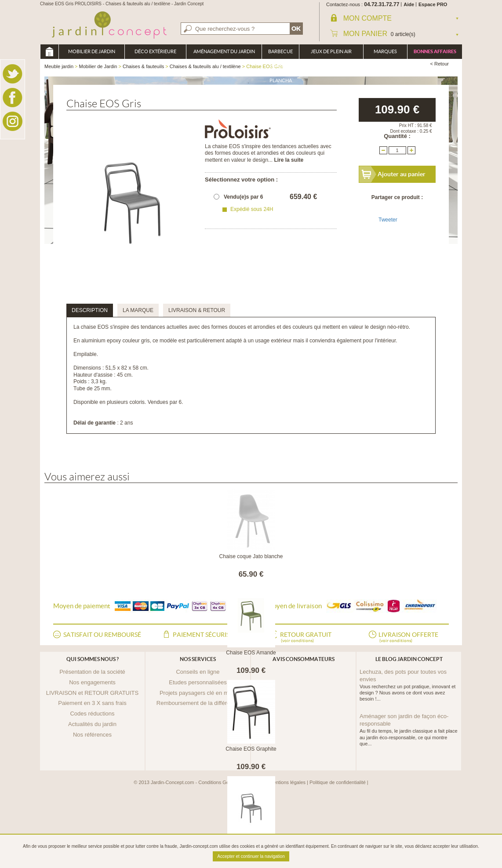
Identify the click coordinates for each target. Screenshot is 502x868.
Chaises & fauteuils (143, 66)
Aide (409, 4)
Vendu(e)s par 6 (243, 197)
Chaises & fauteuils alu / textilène (205, 66)
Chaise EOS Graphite (251, 749)
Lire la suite (289, 160)
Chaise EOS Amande (251, 653)
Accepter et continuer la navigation (251, 856)
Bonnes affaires (435, 51)
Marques (385, 51)
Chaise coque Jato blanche (251, 556)
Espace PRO (433, 4)
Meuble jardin (49, 52)
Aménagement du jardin (224, 51)
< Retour (440, 64)
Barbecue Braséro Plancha (280, 54)
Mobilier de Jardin (92, 51)
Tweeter (388, 220)
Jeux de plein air (331, 51)
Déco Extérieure (155, 51)
